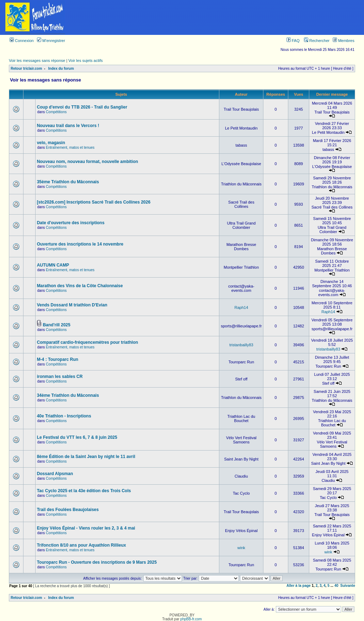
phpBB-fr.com (191, 619)
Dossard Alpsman (55, 474)
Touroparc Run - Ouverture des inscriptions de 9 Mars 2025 (97, 562)
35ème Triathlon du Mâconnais (68, 182)
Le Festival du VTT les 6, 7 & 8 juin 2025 (77, 437)
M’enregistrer (51, 41)
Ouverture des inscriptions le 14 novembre (80, 244)
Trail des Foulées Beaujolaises (68, 510)
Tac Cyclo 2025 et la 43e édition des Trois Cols (84, 491)
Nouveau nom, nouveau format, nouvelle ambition (88, 162)
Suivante (348, 586)
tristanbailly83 (241, 345)
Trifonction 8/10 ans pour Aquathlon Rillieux (82, 545)
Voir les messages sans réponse (37, 60)
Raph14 (241, 307)
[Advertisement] (217, 17)
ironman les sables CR (60, 377)
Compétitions (56, 112)
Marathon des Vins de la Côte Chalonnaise (80, 286)
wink (241, 548)
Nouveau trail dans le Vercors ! (68, 126)
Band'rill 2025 (57, 325)
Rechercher (317, 41)
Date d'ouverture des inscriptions (71, 223)
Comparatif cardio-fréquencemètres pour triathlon (88, 342)
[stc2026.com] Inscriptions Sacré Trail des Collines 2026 (94, 202)
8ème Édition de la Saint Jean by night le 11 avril (86, 457)
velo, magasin (51, 143)
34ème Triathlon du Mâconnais (68, 395)
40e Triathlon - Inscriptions (64, 416)
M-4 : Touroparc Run (58, 359)
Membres (344, 41)
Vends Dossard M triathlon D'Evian (72, 305)
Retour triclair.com (26, 69)
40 (336, 586)
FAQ (293, 41)
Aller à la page (299, 586)
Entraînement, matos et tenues (70, 148)
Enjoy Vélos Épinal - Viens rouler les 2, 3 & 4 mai (86, 528)
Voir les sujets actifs (85, 60)
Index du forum (61, 69)
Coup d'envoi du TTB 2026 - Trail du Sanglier (82, 107)
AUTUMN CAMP (53, 265)
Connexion (22, 41)
